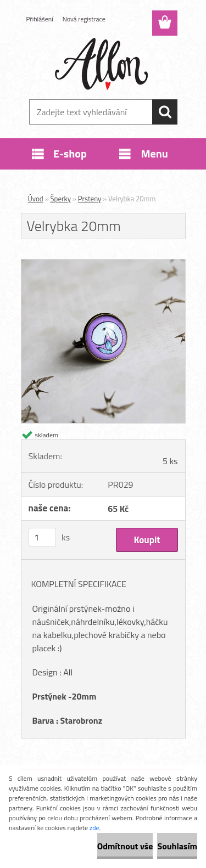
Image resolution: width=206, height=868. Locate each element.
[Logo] (103, 64)
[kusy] (42, 537)
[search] (165, 112)
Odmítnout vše (125, 846)
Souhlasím (177, 846)
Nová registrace (84, 19)
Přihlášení (40, 19)
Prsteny (90, 199)
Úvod (36, 199)
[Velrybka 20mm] (103, 264)
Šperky (61, 199)
